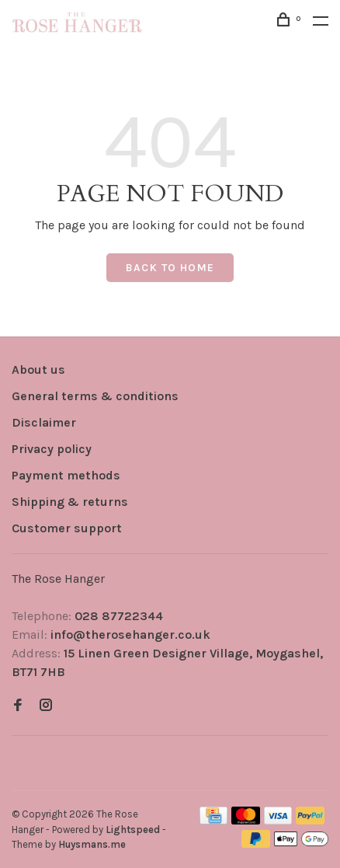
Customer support (67, 528)
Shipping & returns (70, 502)
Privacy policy (52, 449)
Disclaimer (44, 422)
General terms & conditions (95, 396)
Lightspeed (133, 830)
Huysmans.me (92, 844)
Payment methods (66, 475)
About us (38, 370)
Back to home (170, 268)
